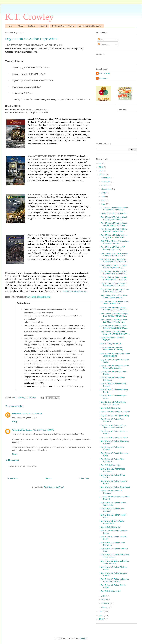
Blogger (83, 638)
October (105, 185)
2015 (102, 167)
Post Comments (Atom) (54, 487)
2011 (102, 615)
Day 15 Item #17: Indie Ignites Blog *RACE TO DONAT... (114, 236)
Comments (104, 44)
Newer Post (12, 478)
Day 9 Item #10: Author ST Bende (115, 412)
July (103, 197)
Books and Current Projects (63, 26)
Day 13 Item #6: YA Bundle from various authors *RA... (115, 303)
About (20, 26)
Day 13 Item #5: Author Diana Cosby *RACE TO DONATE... (115, 309)
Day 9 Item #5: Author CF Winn (114, 437)
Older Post (84, 478)
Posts (101, 40)
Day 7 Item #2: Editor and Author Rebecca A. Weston (115, 580)
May (104, 204)
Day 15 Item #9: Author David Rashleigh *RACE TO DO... (114, 285)
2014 (102, 171)
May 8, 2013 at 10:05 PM (44, 430)
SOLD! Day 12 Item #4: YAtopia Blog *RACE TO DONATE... (114, 315)
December (106, 178)
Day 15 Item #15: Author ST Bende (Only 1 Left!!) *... (113, 248)
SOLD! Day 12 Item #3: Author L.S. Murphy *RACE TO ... (114, 321)
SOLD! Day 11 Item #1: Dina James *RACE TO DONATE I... (115, 333)
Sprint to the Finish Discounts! (114, 213)
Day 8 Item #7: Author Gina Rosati (115, 487)
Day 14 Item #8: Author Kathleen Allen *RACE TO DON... (115, 291)
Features (32, 26)
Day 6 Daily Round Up (110, 591)
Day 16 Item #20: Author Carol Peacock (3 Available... (114, 218)
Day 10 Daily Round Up (111, 344)
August (105, 193)
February (106, 603)
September (106, 189)
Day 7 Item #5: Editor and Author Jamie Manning (115, 562)
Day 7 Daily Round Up (110, 527)
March (104, 600)
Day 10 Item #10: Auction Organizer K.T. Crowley (112, 349)
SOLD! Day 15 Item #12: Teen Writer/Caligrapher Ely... (114, 266)
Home (10, 26)
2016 (102, 163)
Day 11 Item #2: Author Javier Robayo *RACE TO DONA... (114, 327)
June (104, 200)
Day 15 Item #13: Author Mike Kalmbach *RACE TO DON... (114, 260)
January (105, 607)
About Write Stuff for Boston (90, 26)
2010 (102, 619)
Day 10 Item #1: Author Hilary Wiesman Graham (113, 403)
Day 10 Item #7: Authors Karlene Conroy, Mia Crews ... (115, 367)
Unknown (17, 414)
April (104, 596)
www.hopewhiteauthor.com (75, 291)
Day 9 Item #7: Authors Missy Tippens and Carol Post (113, 426)
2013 (102, 175)
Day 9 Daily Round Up (110, 408)
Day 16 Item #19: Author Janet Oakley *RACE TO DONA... (114, 224)
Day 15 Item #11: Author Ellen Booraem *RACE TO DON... (114, 273)
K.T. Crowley (29, 17)
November (106, 182)
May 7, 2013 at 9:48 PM (32, 414)
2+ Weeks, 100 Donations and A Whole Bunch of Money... (115, 208)
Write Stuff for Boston (22, 430)
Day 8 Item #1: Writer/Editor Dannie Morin (113, 522)
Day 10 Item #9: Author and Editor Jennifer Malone (115, 355)
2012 (102, 612)
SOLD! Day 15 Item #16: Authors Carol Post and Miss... (115, 242)
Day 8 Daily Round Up (110, 465)
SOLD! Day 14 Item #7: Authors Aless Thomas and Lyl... (114, 297)
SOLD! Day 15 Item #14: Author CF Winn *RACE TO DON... (114, 254)
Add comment (13, 460)
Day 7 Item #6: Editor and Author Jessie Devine (115, 556)
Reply (15, 421)
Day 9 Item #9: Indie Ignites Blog (115, 415)
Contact (44, 26)
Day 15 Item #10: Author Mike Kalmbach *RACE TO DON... (114, 279)
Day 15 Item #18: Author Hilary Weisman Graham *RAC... (114, 230)
